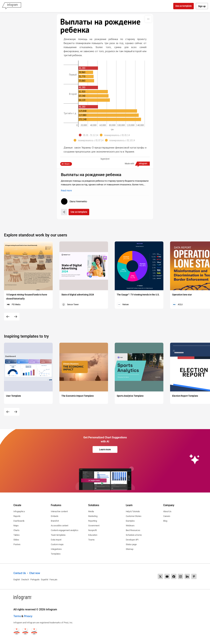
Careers (167, 516)
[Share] (64, 212)
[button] (89, 135)
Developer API (132, 540)
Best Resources (133, 530)
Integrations (56, 549)
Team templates (58, 535)
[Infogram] (12, 6)
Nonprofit (92, 530)
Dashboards (19, 521)
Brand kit (55, 521)
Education (93, 535)
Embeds (55, 516)
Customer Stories (134, 516)
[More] (148, 19)
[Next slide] (16, 317)
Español (45, 580)
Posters (17, 544)
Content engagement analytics (65, 530)
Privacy (28, 616)
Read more (66, 191)
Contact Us (20, 573)
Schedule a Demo (134, 535)
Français (53, 580)
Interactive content (59, 511)
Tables (16, 535)
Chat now (35, 573)
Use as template (184, 6)
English (17, 580)
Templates (56, 554)
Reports (17, 516)
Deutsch (25, 580)
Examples (130, 521)
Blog (165, 521)
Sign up (202, 6)
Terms (17, 616)
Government (94, 526)
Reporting (93, 521)
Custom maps (57, 544)
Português (35, 580)
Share (67, 164)
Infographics (19, 511)
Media (91, 511)
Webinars (130, 526)
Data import (56, 540)
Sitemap (130, 549)
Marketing (93, 516)
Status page (131, 544)
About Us (167, 511)
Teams (91, 540)
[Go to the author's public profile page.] (74, 201)
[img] (88, 68)
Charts (16, 530)
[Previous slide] (8, 317)
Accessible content (60, 526)
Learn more (105, 449)
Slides (16, 540)
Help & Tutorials (133, 511)
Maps (16, 526)
